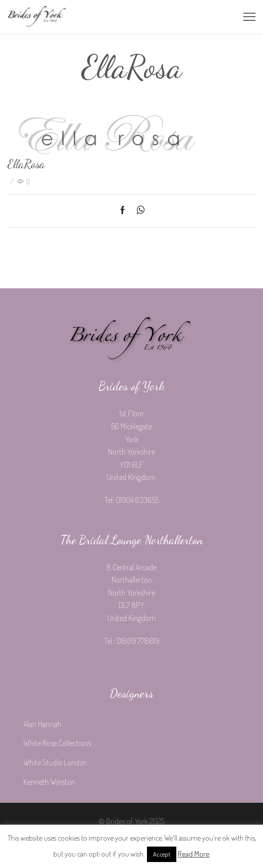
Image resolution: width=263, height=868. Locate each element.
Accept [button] (162, 854)
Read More (194, 854)
